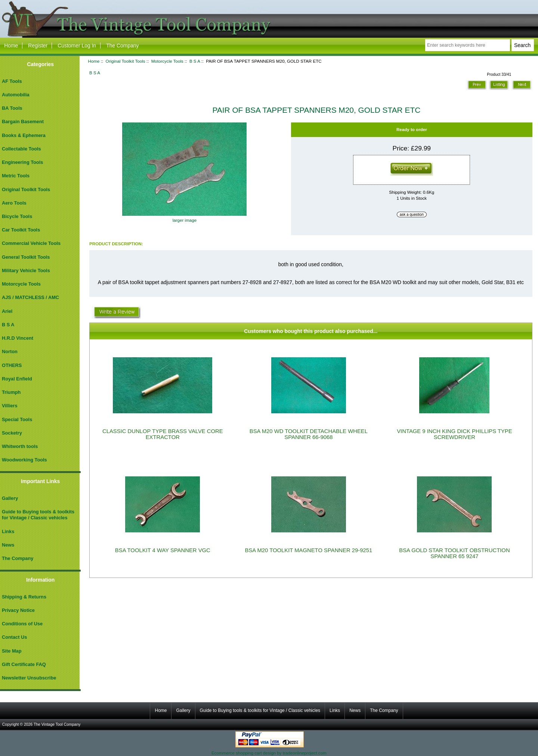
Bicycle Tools (17, 216)
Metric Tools (16, 176)
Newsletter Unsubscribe (29, 678)
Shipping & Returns (24, 597)
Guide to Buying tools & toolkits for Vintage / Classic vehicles (38, 515)
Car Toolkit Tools (21, 230)
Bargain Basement (23, 122)
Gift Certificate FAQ (24, 664)
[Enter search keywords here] (468, 45)
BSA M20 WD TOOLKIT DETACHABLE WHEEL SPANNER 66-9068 (309, 434)
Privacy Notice (18, 610)
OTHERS (12, 365)
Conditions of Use (22, 624)
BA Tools (12, 108)
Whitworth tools (20, 446)
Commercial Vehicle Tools (31, 243)
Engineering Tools (22, 162)
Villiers (10, 406)
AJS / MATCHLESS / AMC (30, 297)
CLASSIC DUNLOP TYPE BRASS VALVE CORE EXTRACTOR (163, 434)
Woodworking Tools (24, 460)
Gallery (10, 498)
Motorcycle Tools (167, 61)
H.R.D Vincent (18, 338)
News (8, 545)
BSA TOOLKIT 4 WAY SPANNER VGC (163, 550)
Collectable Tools (21, 149)
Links (8, 531)
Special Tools (17, 419)
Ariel (7, 311)
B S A (195, 61)
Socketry (12, 433)
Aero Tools (14, 203)
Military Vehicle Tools (26, 270)
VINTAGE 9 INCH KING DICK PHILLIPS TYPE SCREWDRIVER (454, 434)
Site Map (12, 651)
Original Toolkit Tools (126, 61)
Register (38, 46)
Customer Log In (77, 46)
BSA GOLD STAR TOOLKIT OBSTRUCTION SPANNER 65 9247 (454, 553)
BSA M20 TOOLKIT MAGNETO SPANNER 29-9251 (309, 550)
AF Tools (12, 81)
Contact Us (14, 637)
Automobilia (16, 95)
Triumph (11, 392)
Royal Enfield (17, 379)
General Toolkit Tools (26, 257)
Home (11, 46)
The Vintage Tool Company (57, 724)
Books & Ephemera (24, 135)
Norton (10, 351)
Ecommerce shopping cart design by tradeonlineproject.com (269, 753)
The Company (122, 46)
